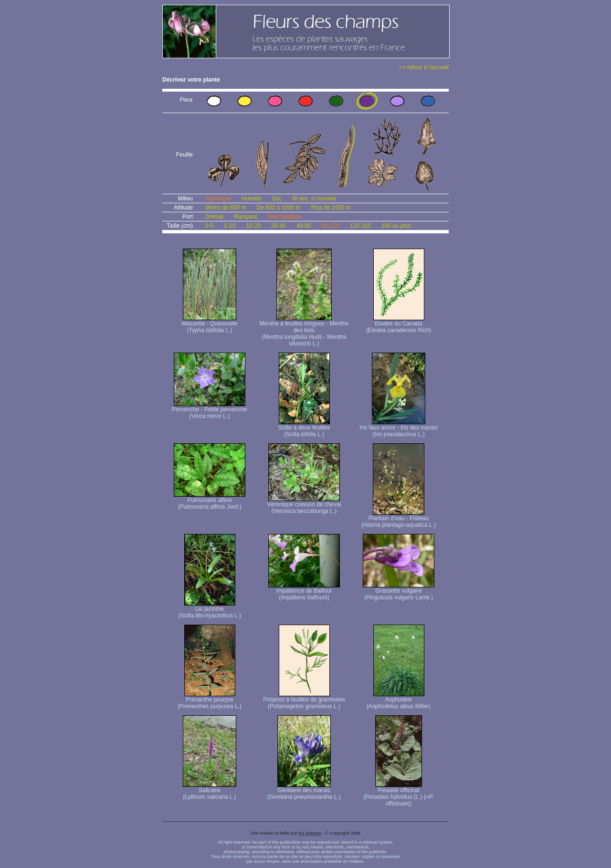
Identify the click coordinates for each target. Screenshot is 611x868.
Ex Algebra (310, 833)
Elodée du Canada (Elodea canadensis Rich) (399, 324)
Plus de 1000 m (331, 208)
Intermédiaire (284, 217)
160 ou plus (396, 226)
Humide (251, 199)
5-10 (230, 226)
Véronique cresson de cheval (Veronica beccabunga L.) (304, 505)
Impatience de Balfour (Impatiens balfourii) (304, 591)
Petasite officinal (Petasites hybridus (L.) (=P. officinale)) (399, 794)
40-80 (304, 226)
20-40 (279, 226)
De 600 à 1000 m (278, 208)
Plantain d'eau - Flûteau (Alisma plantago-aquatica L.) (399, 519)
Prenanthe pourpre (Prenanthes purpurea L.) (210, 700)
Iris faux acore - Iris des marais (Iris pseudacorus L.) (399, 428)
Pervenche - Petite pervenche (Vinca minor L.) (210, 410)
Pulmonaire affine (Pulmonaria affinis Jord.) (210, 501)
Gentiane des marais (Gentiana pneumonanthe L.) (304, 791)
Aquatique (218, 199)
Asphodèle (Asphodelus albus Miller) (399, 700)
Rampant (246, 217)
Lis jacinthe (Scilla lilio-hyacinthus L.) (210, 610)
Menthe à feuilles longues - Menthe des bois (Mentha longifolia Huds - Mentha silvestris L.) (304, 331)
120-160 (360, 226)
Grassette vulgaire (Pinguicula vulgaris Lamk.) (399, 591)
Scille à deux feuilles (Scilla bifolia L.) (304, 428)
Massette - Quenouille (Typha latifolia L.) (210, 324)
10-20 (253, 226)
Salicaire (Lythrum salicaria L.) (210, 791)
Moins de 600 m (226, 208)
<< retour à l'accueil (424, 67)
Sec (277, 199)
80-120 (330, 226)
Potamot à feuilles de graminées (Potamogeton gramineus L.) (304, 700)
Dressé (214, 217)
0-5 (209, 226)
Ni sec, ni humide (314, 199)
